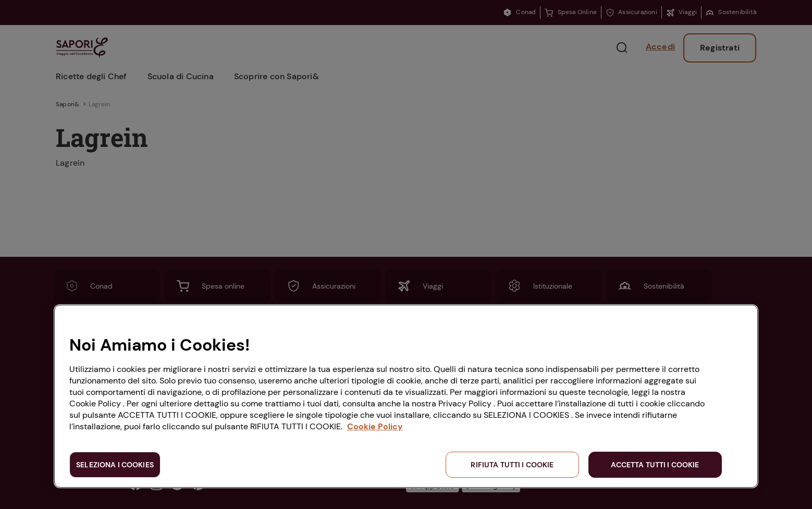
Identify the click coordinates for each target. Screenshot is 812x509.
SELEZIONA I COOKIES (115, 465)
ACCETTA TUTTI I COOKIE (655, 465)
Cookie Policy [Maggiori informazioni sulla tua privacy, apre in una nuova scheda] (375, 426)
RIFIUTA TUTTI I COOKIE (512, 465)
